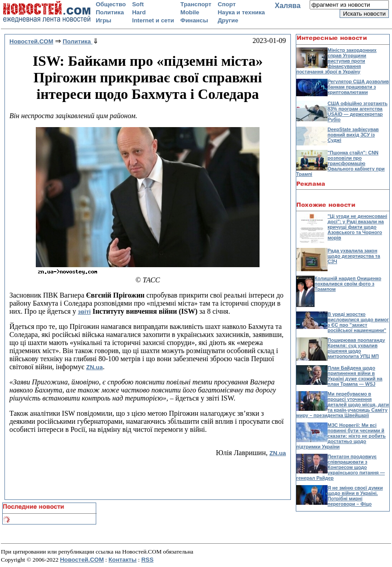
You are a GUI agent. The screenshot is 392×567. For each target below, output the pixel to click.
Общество (111, 4)
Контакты (122, 560)
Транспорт (196, 4)
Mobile (190, 12)
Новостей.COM (82, 560)
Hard (139, 12)
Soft (138, 4)
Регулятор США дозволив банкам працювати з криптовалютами (358, 87)
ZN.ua (95, 367)
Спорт (226, 4)
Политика (110, 12)
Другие (228, 20)
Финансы (194, 20)
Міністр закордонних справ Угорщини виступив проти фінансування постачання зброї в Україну (337, 61)
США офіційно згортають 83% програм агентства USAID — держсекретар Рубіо (358, 111)
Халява (288, 6)
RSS (147, 560)
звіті (84, 312)
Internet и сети (153, 20)
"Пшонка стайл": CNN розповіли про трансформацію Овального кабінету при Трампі (341, 163)
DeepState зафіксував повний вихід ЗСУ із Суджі (353, 135)
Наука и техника (241, 12)
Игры (104, 20)
